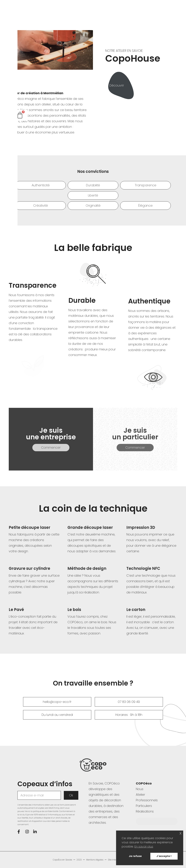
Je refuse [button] (135, 856)
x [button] (180, 833)
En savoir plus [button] (144, 847)
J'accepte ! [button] (164, 856)
